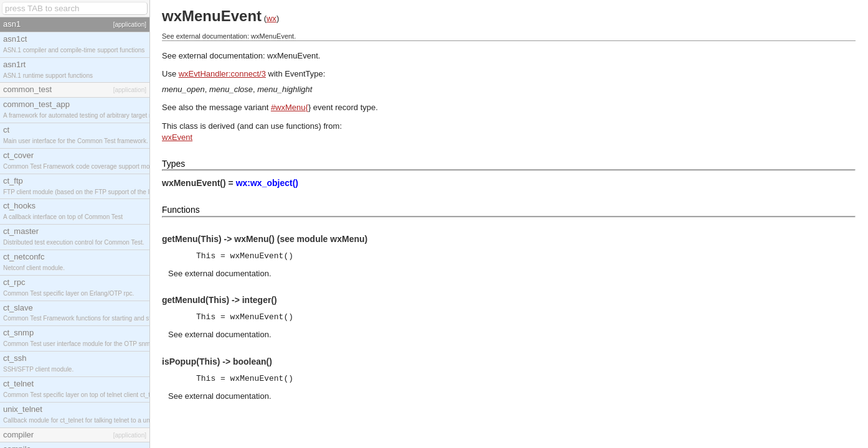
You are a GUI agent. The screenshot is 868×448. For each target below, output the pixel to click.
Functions (181, 210)
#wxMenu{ (290, 107)
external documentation (227, 273)
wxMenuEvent (293, 56)
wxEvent (177, 137)
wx (271, 18)
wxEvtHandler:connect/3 (222, 74)
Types (173, 164)
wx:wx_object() (267, 183)
